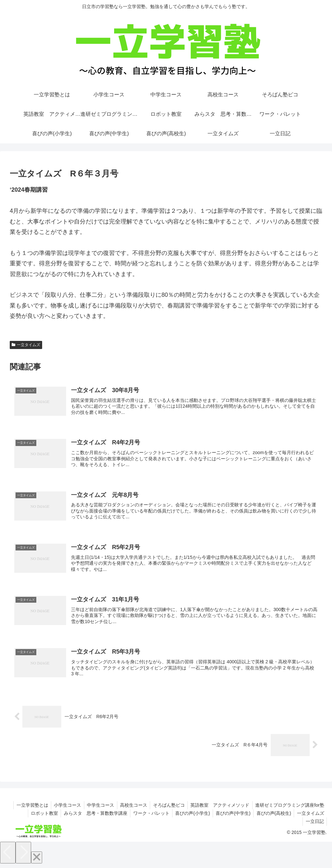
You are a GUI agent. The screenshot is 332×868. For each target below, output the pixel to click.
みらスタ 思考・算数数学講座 (90, 816)
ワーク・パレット (147, 816)
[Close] (37, 860)
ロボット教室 (38, 816)
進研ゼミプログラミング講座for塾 (289, 808)
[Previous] (8, 856)
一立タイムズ (26, 345)
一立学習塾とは (26, 808)
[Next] (23, 856)
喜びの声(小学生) (189, 816)
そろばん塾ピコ (166, 808)
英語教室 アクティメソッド (219, 808)
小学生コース (62, 808)
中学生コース (96, 808)
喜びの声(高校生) (272, 816)
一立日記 (314, 825)
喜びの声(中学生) (230, 816)
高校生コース (130, 808)
